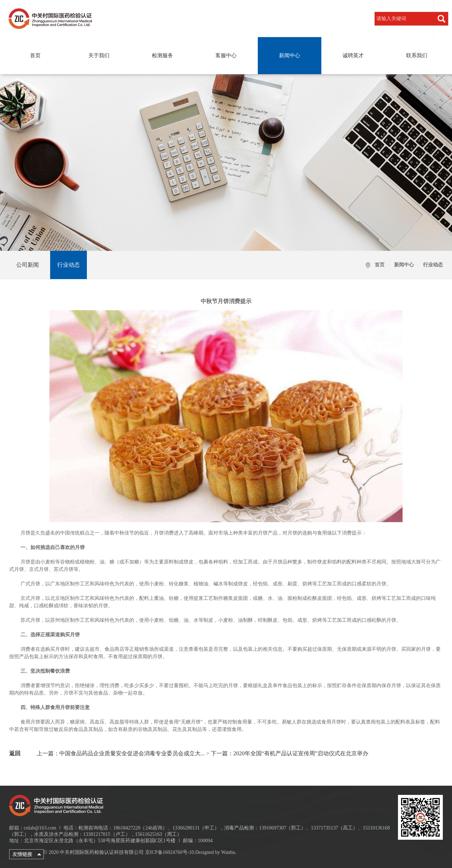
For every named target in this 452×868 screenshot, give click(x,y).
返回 (15, 753)
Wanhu (228, 852)
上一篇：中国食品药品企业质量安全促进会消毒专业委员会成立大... (121, 753)
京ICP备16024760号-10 (169, 852)
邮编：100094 (198, 841)
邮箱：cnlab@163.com (33, 828)
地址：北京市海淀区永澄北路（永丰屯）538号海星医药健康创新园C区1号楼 (92, 841)
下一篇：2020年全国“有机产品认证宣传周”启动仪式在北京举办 (290, 753)
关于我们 (99, 55)
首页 (35, 55)
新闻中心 (290, 55)
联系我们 (417, 55)
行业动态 (69, 265)
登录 (426, 18)
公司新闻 (28, 265)
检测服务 (162, 55)
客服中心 (226, 55)
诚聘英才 (353, 55)
